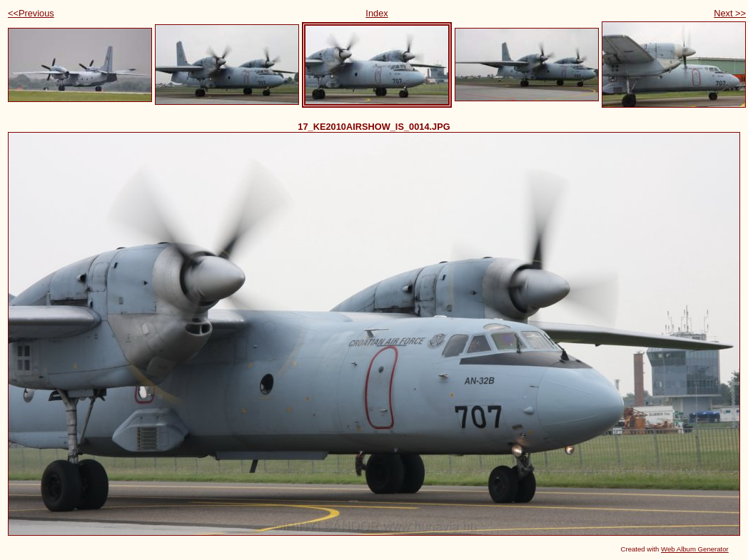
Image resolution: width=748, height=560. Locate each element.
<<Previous (31, 13)
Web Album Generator (695, 549)
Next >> (730, 13)
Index (376, 13)
